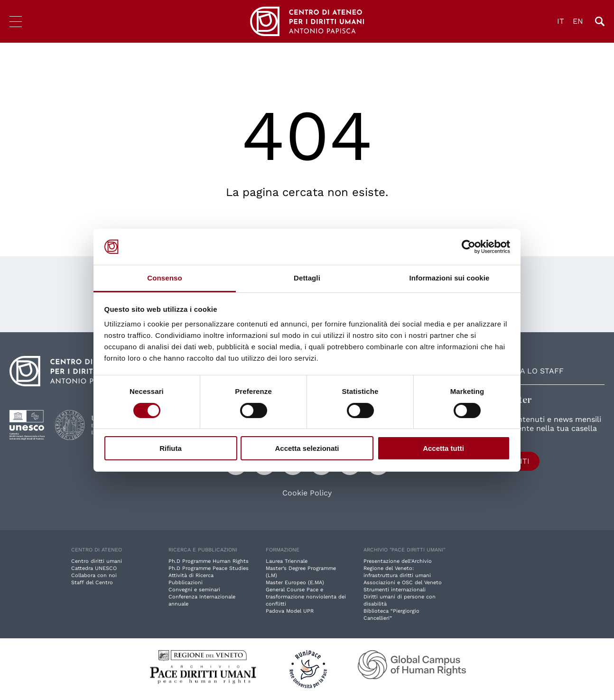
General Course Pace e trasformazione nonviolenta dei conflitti (306, 597)
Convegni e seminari (194, 590)
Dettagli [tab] (307, 278)
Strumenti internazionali (395, 590)
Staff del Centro (92, 583)
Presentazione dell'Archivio (398, 561)
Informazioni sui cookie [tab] (450, 278)
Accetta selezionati (307, 448)
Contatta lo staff (525, 371)
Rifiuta (171, 448)
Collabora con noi (94, 575)
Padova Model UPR (290, 611)
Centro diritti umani (97, 561)
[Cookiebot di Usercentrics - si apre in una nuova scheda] (469, 247)
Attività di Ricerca (191, 575)
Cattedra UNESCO (94, 568)
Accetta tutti (443, 448)
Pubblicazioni (186, 583)
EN (578, 21)
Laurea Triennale (287, 561)
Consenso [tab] (164, 278)
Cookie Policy (307, 493)
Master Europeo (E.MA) (295, 583)
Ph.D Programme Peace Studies (209, 568)
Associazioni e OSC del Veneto (403, 583)
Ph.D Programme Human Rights (209, 561)
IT (561, 21)
